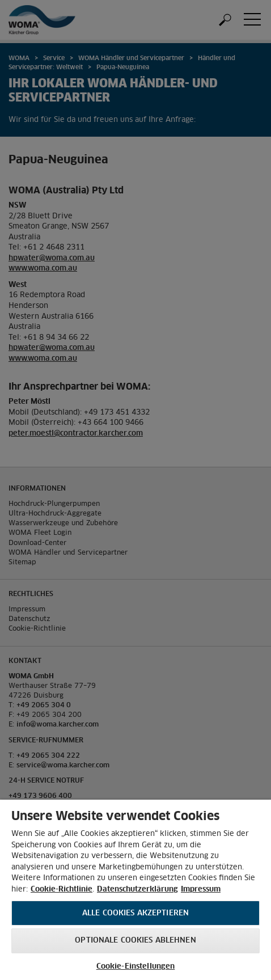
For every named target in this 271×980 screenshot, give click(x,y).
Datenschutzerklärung (137, 890)
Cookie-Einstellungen (136, 967)
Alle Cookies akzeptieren (135, 913)
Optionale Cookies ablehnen (135, 941)
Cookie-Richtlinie (62, 890)
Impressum (201, 890)
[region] (135, 890)
